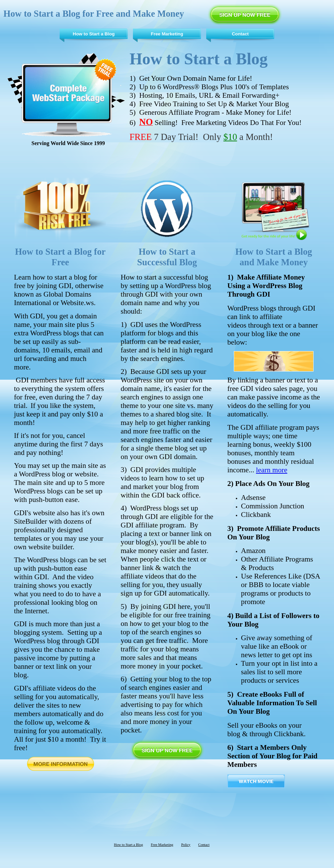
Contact (240, 34)
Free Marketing (167, 34)
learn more (272, 470)
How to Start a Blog (94, 34)
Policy (186, 845)
